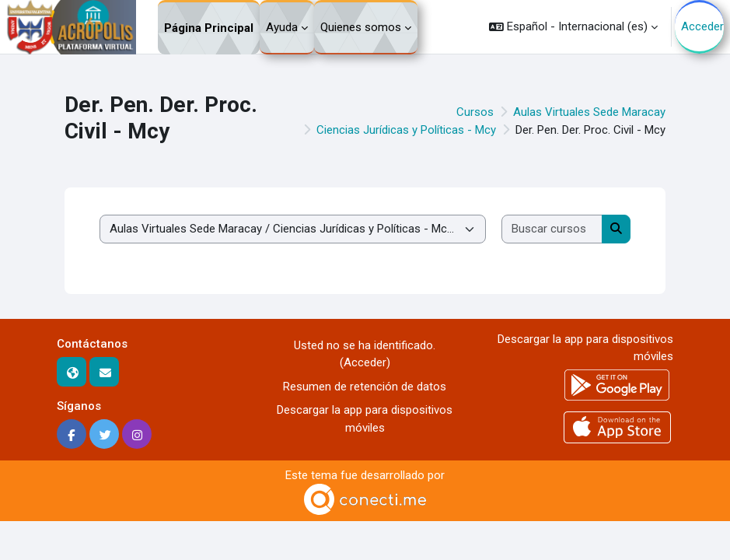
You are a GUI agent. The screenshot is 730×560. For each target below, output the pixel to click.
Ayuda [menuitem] (282, 27)
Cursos (475, 112)
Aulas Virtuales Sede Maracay (589, 112)
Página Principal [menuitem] (209, 28)
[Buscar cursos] (552, 229)
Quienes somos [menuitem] (361, 27)
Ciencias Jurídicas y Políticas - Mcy (406, 130)
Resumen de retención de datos (365, 387)
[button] (573, 27)
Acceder (702, 26)
